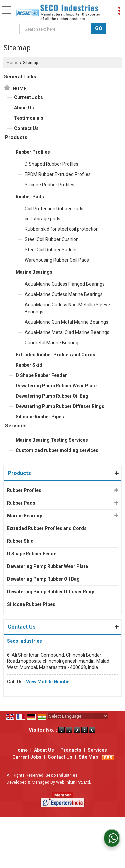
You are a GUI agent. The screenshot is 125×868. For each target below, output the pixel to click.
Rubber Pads (30, 197)
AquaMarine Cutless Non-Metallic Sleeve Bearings (67, 308)
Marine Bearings (34, 272)
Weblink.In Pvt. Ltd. (73, 782)
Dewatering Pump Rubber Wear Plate (56, 386)
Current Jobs (28, 97)
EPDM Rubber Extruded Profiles (58, 174)
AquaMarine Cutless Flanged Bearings (65, 284)
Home (12, 62)
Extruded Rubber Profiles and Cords (55, 355)
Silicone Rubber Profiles (49, 185)
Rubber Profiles (33, 152)
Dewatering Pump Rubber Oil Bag (52, 396)
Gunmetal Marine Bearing (51, 343)
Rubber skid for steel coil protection (62, 229)
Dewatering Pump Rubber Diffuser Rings (60, 406)
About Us (24, 108)
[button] (49, 682)
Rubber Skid (29, 365)
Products (16, 137)
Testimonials (29, 118)
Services (16, 426)
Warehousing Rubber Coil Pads (57, 260)
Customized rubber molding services (57, 450)
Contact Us (26, 128)
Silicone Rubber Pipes (40, 417)
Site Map (88, 757)
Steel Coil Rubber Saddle (50, 250)
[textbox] (56, 29)
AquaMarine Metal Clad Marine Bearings (67, 332)
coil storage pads (42, 219)
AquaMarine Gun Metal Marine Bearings (66, 322)
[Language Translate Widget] (78, 716)
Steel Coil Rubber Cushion (52, 239)
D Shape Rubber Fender (41, 375)
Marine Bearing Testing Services (52, 440)
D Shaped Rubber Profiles (51, 164)
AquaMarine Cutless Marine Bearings (64, 294)
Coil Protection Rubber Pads (54, 209)
